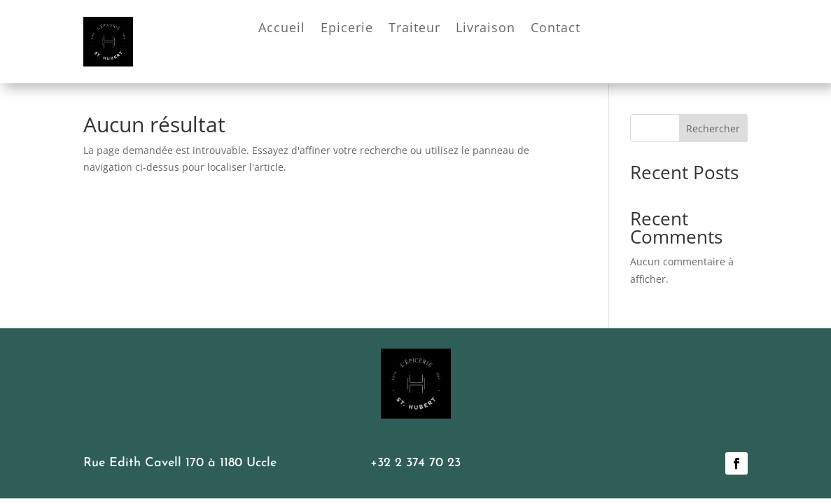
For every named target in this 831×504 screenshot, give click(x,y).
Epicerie (347, 29)
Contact (556, 29)
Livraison (486, 29)
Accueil (282, 29)
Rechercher (713, 128)
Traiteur (414, 29)
